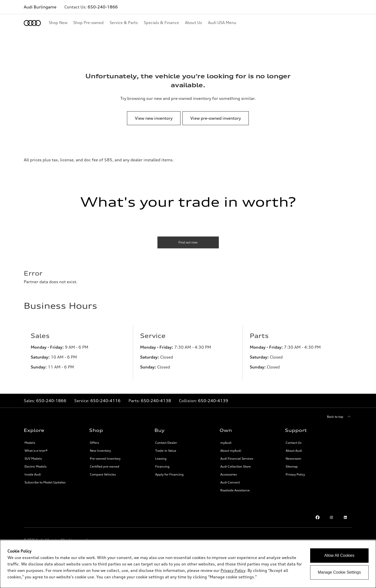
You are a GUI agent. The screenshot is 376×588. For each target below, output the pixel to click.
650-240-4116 (105, 401)
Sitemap (292, 466)
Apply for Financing (169, 474)
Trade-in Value (166, 451)
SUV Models (33, 459)
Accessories (229, 474)
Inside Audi (33, 474)
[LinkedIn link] (345, 517)
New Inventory (100, 451)
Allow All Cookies (339, 555)
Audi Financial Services (237, 459)
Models (30, 443)
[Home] (32, 23)
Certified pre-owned (105, 466)
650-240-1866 (103, 7)
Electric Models (36, 466)
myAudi (226, 443)
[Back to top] (340, 417)
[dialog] (188, 564)
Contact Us (294, 443)
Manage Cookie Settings (339, 572)
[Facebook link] (318, 517)
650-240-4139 (213, 401)
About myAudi (231, 451)
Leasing (161, 459)
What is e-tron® (36, 451)
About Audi (294, 451)
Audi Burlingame (40, 7)
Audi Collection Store (236, 466)
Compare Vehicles (103, 474)
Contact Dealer (166, 443)
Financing (162, 466)
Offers (94, 443)
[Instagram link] (331, 517)
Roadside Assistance (235, 490)
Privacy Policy (295, 474)
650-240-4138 (156, 401)
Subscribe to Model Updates (45, 482)
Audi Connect (230, 482)
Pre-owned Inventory (105, 459)
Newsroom (293, 459)
